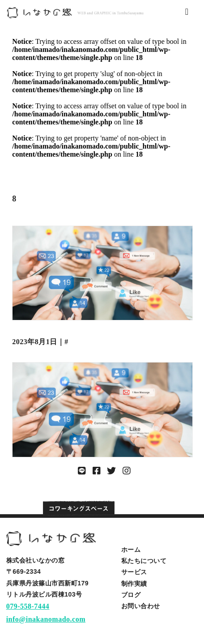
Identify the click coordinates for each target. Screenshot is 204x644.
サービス (134, 572)
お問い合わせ (141, 606)
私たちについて (144, 561)
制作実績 (134, 584)
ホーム (131, 550)
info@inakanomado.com (46, 619)
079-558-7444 (28, 606)
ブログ (131, 595)
